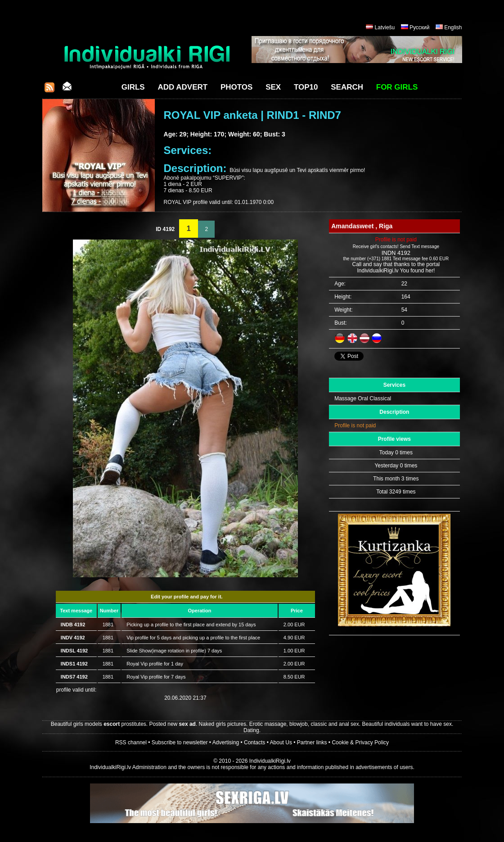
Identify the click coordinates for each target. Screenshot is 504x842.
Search (347, 87)
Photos (236, 87)
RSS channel (131, 742)
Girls (133, 87)
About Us (281, 742)
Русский (420, 27)
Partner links (312, 742)
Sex (273, 87)
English (453, 27)
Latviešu (385, 27)
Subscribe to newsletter (180, 742)
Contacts (254, 742)
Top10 (306, 87)
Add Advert (182, 87)
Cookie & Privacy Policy (360, 742)
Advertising (226, 742)
